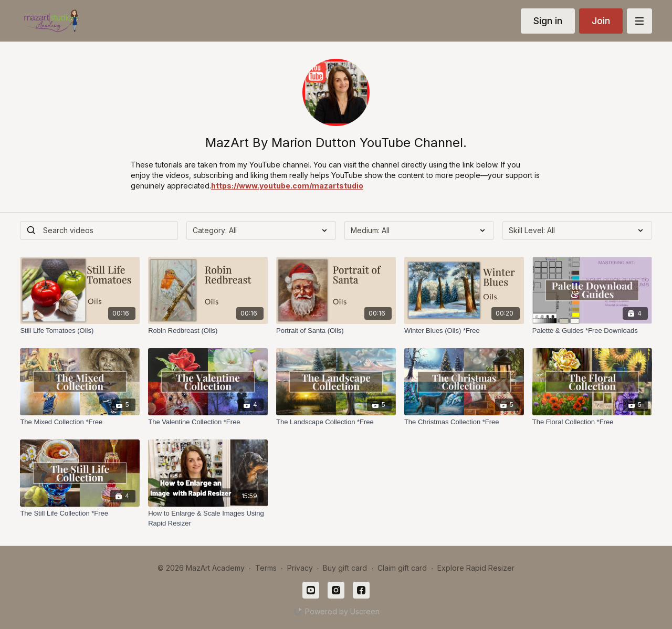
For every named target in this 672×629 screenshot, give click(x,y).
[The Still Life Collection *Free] (80, 513)
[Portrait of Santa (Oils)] (336, 331)
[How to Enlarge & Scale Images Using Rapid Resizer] (208, 518)
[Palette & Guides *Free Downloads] (592, 331)
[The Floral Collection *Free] (592, 422)
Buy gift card (345, 568)
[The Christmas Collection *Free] (464, 422)
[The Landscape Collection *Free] (336, 422)
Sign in (548, 21)
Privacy (300, 568)
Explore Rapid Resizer (476, 568)
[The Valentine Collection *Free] (208, 422)
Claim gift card (402, 568)
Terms (266, 568)
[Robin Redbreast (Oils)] (208, 331)
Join (601, 21)
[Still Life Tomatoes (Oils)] (80, 331)
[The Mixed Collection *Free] (80, 422)
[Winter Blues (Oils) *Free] (464, 331)
